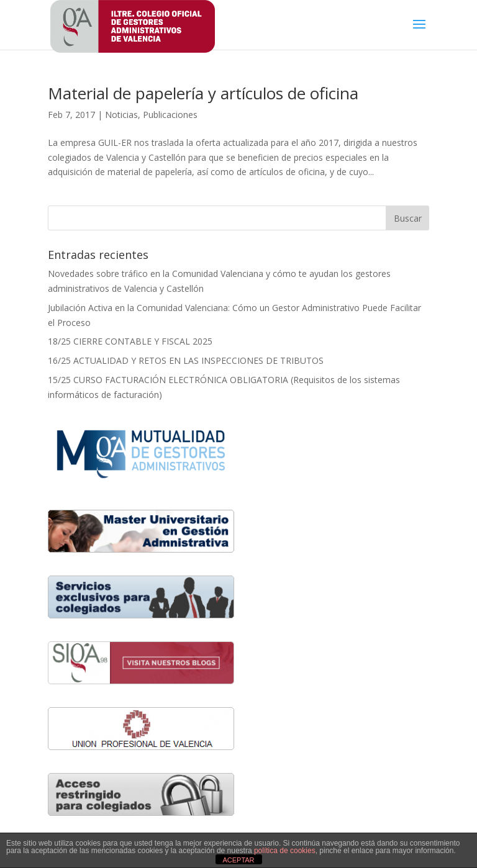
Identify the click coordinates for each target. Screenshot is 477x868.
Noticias (121, 115)
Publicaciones (170, 115)
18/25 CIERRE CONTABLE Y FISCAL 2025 (130, 341)
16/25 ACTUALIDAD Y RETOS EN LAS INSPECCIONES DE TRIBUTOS (186, 360)
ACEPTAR (238, 860)
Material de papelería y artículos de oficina (203, 93)
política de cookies (285, 851)
